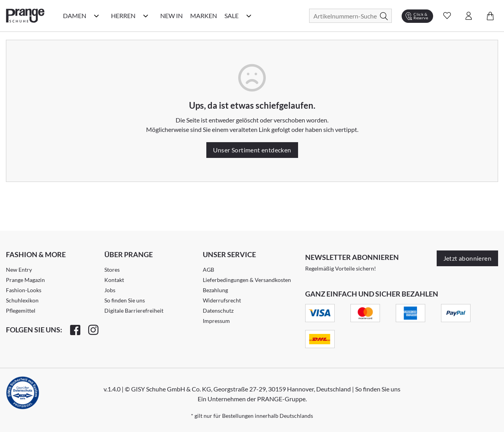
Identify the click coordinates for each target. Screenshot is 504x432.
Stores (112, 270)
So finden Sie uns (125, 300)
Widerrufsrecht (222, 300)
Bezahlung (215, 290)
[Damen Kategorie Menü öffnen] (96, 16)
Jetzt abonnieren (467, 258)
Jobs (110, 290)
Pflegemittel (21, 311)
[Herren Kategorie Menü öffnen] (146, 16)
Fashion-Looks (24, 290)
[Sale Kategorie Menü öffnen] (249, 16)
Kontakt (114, 280)
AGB (208, 270)
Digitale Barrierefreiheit (134, 311)
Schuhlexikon (22, 300)
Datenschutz (218, 311)
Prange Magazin (25, 280)
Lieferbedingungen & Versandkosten (247, 280)
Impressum (216, 321)
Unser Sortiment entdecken (252, 150)
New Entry (19, 270)
